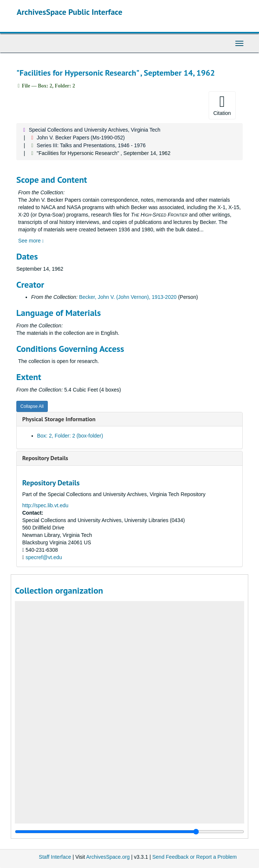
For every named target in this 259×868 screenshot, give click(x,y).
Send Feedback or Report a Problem (195, 857)
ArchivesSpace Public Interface (69, 12)
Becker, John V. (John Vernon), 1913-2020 (128, 297)
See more (31, 241)
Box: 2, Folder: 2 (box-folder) (70, 436)
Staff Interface (55, 857)
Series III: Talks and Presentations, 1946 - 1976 (91, 145)
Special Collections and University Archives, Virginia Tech (95, 130)
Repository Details (45, 458)
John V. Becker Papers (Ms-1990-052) (81, 138)
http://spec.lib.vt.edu (45, 505)
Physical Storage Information (59, 419)
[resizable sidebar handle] (129, 832)
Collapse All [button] (32, 406)
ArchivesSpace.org (108, 857)
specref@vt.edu (44, 557)
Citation (222, 105)
